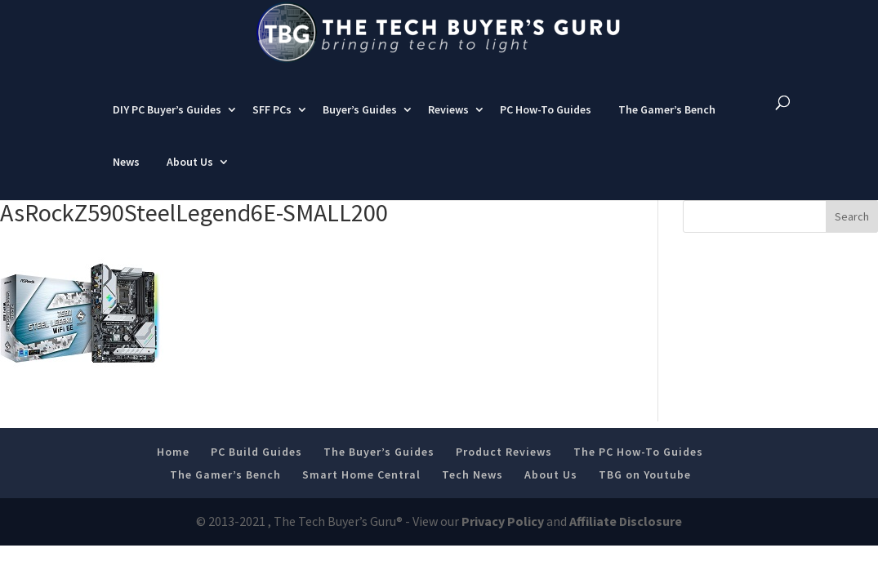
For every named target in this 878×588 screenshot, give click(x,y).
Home (173, 466)
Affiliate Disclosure (626, 537)
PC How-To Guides (546, 124)
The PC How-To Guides (638, 466)
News (126, 176)
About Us (190, 176)
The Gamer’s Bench (667, 124)
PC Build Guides (256, 466)
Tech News (472, 489)
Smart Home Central (361, 489)
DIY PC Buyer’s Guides (167, 124)
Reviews (448, 124)
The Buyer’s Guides (379, 466)
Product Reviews (504, 466)
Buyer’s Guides (360, 124)
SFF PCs (272, 124)
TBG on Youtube (645, 489)
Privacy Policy (503, 537)
